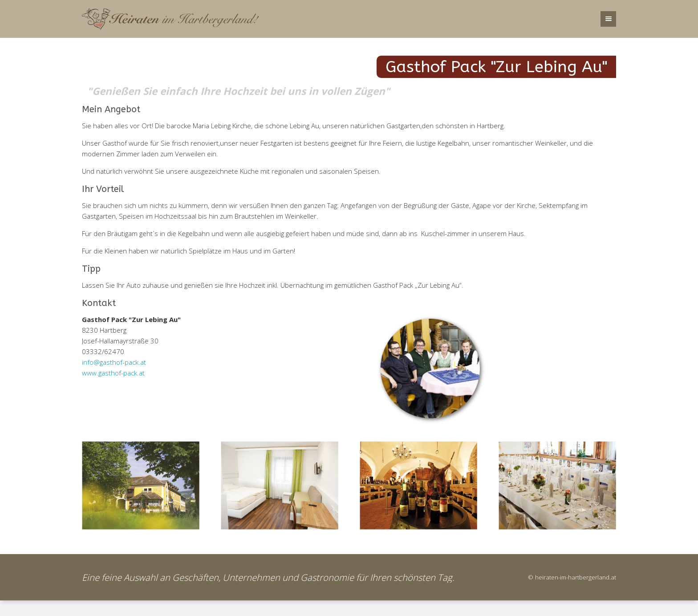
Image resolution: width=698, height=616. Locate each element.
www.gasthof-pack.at (113, 373)
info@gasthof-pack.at (114, 362)
